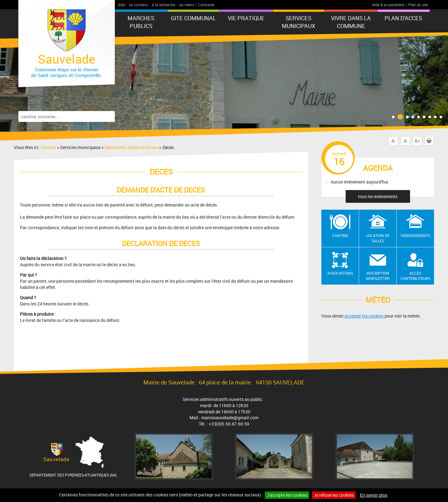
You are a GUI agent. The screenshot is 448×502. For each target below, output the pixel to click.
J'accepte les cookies (287, 495)
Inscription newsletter (378, 276)
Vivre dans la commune (351, 22)
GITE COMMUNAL (193, 18)
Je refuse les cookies (334, 495)
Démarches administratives (131, 147)
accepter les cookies (364, 316)
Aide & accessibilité (388, 5)
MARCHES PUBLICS (141, 22)
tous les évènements (378, 196)
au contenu (138, 5)
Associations (340, 273)
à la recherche (163, 5)
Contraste (206, 5)
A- (394, 141)
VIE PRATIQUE (246, 18)
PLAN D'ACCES (403, 18)
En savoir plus (374, 495)
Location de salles (378, 238)
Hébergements (415, 235)
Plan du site (418, 5)
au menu (187, 5)
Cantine (340, 235)
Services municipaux (299, 22)
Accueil (49, 147)
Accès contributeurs (415, 276)
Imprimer (430, 141)
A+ (417, 141)
